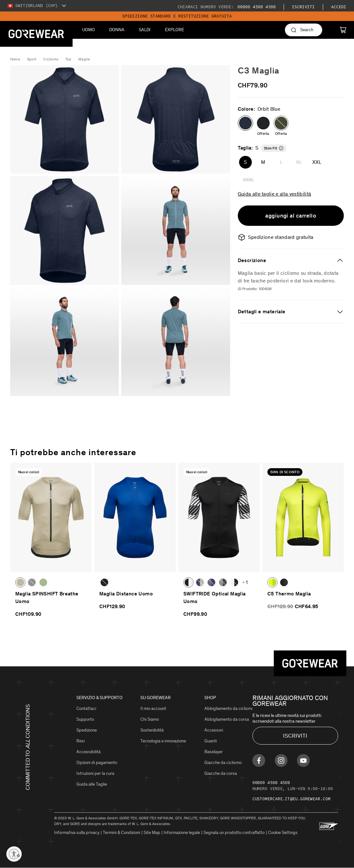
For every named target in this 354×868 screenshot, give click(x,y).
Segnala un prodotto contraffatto (234, 833)
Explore (174, 30)
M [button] (263, 162)
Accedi (339, 7)
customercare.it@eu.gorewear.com (291, 799)
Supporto (85, 719)
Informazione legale (182, 833)
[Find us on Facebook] (259, 760)
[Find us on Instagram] (281, 760)
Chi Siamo (150, 719)
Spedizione (87, 730)
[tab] (291, 260)
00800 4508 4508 (255, 7)
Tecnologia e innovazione (163, 741)
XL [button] (299, 162)
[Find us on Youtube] (303, 760)
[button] (245, 123)
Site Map (152, 833)
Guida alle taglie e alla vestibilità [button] (275, 194)
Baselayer (214, 752)
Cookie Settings (283, 833)
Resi (81, 741)
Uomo (88, 30)
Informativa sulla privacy (77, 833)
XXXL (248, 180)
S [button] (245, 162)
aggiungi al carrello (291, 216)
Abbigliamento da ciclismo (229, 708)
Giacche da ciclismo (223, 763)
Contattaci (86, 708)
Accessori (214, 730)
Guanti (211, 741)
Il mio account (153, 708)
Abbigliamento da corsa (227, 719)
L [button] (281, 162)
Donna (117, 30)
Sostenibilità (152, 730)
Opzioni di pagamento (97, 763)
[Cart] (343, 30)
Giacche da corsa (221, 773)
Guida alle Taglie (92, 784)
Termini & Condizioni (121, 833)
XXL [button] (317, 162)
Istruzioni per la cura (95, 773)
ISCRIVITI (295, 736)
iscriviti (303, 7)
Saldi (145, 30)
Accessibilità (88, 752)
